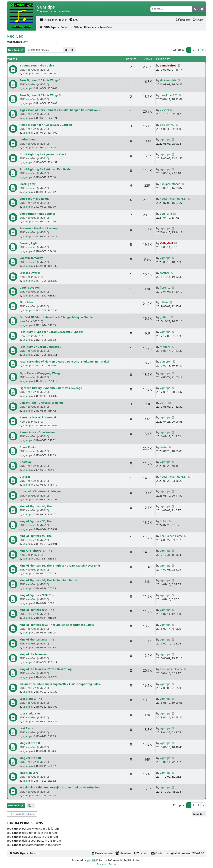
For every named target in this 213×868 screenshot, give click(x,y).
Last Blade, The (30, 713)
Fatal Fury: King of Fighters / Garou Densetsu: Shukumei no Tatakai (64, 361)
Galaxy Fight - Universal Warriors (41, 403)
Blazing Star (28, 184)
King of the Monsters (34, 654)
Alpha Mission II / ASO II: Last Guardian (46, 125)
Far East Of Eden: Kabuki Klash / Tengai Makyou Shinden (57, 317)
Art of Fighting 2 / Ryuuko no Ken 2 (43, 154)
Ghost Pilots (28, 447)
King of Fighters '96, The (36, 536)
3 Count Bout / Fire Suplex (37, 65)
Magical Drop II (30, 743)
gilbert (164, 302)
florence (165, 288)
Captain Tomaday (31, 258)
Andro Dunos (28, 139)
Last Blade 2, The (31, 699)
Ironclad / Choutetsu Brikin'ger (40, 491)
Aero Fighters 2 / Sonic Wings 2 (40, 80)
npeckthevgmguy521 (173, 199)
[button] (31, 805)
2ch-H (164, 403)
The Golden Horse (171, 536)
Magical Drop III (30, 758)
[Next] (203, 50)
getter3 (165, 317)
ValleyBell (167, 243)
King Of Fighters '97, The (36, 551)
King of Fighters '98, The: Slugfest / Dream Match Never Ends (60, 566)
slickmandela (168, 80)
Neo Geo (15, 36)
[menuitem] (48, 20)
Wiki (63, 20)
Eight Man (26, 302)
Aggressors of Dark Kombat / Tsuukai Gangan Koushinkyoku (60, 110)
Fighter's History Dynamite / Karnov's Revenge (51, 388)
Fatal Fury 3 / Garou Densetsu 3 (40, 347)
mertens (165, 347)
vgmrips (27, 73)
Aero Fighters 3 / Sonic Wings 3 (40, 95)
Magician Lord (29, 773)
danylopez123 (169, 95)
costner (165, 273)
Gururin (25, 477)
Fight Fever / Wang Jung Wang (40, 373)
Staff (25, 42)
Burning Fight (29, 243)
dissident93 (167, 125)
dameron (166, 361)
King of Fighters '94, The (36, 506)
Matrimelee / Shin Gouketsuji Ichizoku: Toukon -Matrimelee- (60, 787)
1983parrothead (170, 184)
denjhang (166, 214)
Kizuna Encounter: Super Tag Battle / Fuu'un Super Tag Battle (60, 684)
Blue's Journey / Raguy (35, 199)
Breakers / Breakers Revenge (39, 228)
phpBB (91, 860)
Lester (164, 447)
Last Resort (27, 728)
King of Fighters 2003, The (37, 639)
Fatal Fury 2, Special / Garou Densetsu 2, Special (51, 332)
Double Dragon (30, 288)
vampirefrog (168, 65)
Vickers (164, 110)
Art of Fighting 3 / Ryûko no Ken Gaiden (46, 169)
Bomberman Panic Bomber (37, 214)
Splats (164, 521)
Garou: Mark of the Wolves (37, 432)
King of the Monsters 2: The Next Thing (46, 669)
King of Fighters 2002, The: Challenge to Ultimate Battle (57, 625)
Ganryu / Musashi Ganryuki (38, 417)
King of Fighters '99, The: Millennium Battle (48, 580)
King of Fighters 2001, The (37, 610)
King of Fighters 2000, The (37, 595)
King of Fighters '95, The (36, 521)
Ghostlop (26, 462)
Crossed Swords (30, 273)
